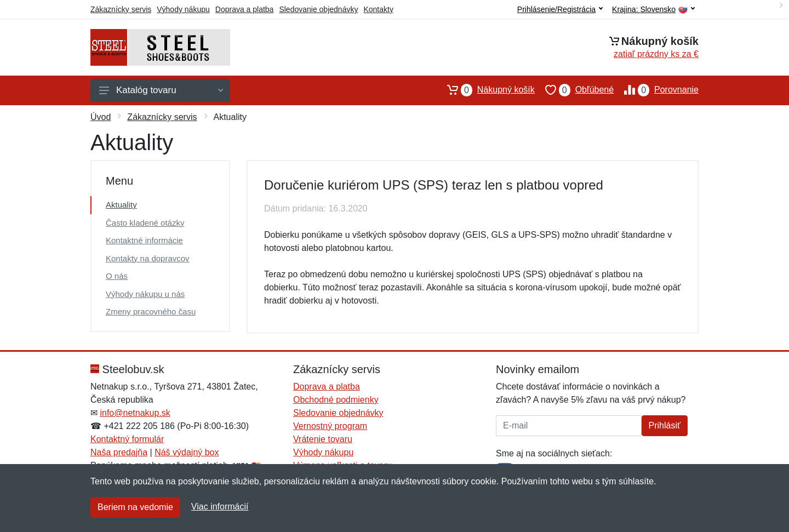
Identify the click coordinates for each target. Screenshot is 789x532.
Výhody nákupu (183, 9)
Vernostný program (330, 426)
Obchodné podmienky (336, 400)
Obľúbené (574, 90)
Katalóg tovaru (161, 90)
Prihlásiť (665, 425)
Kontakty (378, 9)
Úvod (101, 117)
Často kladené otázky (145, 223)
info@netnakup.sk (135, 413)
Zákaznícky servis (121, 9)
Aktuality (121, 205)
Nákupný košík (486, 90)
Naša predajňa (119, 452)
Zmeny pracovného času (151, 311)
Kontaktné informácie (144, 240)
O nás (117, 276)
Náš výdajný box (187, 452)
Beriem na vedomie (135, 507)
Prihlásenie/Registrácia (560, 9)
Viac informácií (220, 507)
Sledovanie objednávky (318, 9)
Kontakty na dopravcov (148, 258)
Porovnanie (656, 90)
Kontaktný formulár (127, 439)
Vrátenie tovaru (323, 439)
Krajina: (653, 10)
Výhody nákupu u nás (145, 294)
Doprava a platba (245, 9)
